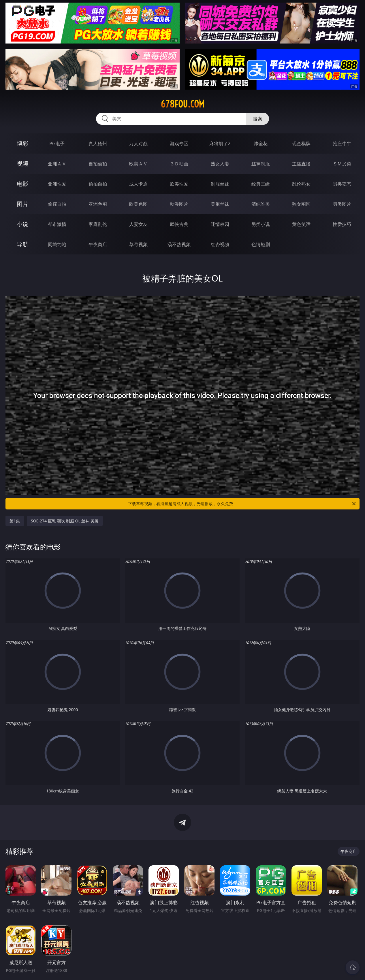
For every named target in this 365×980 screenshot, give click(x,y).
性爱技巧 (342, 224)
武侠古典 (179, 224)
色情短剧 (261, 244)
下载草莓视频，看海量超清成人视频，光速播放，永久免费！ (242, 504)
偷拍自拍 (98, 184)
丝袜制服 (261, 164)
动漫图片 (179, 204)
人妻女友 (138, 224)
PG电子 (57, 143)
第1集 (15, 521)
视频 (22, 164)
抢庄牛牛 (342, 143)
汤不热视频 (179, 244)
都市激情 (57, 224)
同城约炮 (57, 244)
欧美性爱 (179, 184)
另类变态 (342, 184)
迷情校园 (220, 224)
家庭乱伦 (98, 224)
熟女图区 (301, 204)
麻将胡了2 (220, 143)
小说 (22, 224)
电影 (22, 184)
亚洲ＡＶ (57, 164)
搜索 (257, 119)
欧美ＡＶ (138, 164)
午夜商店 (98, 244)
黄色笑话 (301, 224)
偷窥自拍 (57, 204)
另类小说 (261, 224)
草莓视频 (138, 244)
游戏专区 (179, 143)
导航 (22, 244)
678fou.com (182, 104)
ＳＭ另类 (342, 164)
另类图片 (342, 204)
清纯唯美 (261, 204)
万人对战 (138, 143)
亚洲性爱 (57, 184)
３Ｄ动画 (179, 164)
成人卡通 (138, 184)
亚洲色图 (98, 204)
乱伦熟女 (301, 184)
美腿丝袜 (220, 204)
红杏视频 (220, 244)
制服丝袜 (220, 184)
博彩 (22, 143)
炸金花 (261, 143)
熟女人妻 (220, 164)
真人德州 (98, 143)
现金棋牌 (301, 143)
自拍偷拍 (98, 164)
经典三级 (261, 184)
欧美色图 (138, 204)
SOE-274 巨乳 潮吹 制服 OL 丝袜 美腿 (65, 521)
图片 (22, 204)
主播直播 (301, 164)
